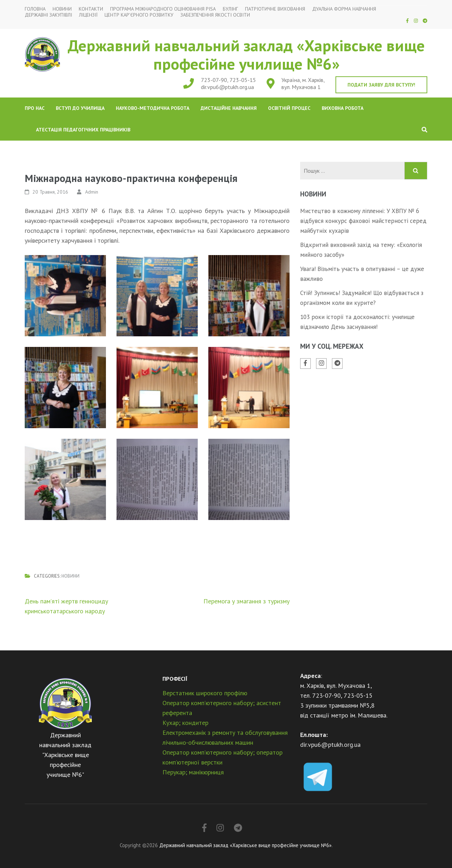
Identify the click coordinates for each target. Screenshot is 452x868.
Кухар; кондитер (185, 723)
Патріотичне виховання (275, 9)
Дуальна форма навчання (344, 9)
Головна (35, 9)
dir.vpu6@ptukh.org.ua (227, 87)
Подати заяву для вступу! (381, 85)
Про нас (35, 108)
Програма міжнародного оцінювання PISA (163, 9)
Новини (62, 9)
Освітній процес (289, 108)
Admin (92, 192)
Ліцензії (88, 15)
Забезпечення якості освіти (215, 15)
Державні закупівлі (48, 15)
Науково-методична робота (153, 108)
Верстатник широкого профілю (205, 693)
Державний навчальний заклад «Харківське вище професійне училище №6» (246, 54)
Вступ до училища (80, 108)
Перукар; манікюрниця (193, 772)
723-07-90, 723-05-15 (228, 80)
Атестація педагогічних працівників (83, 130)
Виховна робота (343, 108)
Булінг (230, 9)
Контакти (91, 9)
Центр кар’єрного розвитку (139, 15)
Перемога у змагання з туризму (246, 601)
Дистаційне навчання (229, 108)
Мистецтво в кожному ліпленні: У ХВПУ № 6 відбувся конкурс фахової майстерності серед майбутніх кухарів (363, 221)
